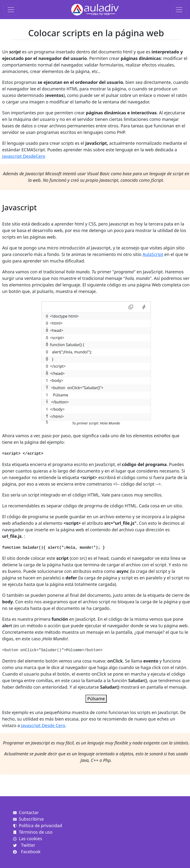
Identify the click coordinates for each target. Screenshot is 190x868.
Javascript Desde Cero (43, 725)
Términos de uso (33, 832)
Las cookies (28, 839)
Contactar (26, 812)
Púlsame (96, 699)
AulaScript (153, 254)
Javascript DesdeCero (24, 156)
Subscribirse (28, 819)
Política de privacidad (38, 825)
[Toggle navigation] (11, 10)
